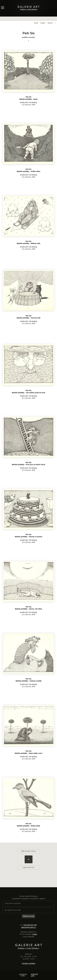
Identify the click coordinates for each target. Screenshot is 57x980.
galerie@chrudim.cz (28, 927)
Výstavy (43, 23)
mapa (35, 934)
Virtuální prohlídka (28, 963)
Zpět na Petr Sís (28, 867)
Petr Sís (50, 23)
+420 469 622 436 (30, 925)
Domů (36, 23)
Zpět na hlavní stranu (29, 851)
